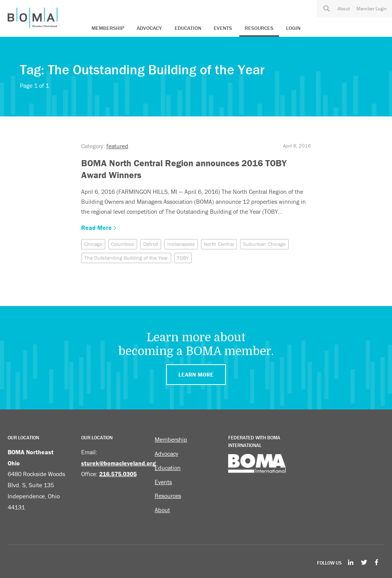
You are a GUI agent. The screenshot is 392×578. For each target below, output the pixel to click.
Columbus (122, 244)
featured (117, 146)
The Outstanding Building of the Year (126, 258)
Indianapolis (181, 244)
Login (293, 28)
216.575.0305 (118, 474)
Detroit (151, 244)
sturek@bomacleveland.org (118, 463)
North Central (219, 244)
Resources (259, 28)
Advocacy (149, 28)
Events (223, 28)
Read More (99, 228)
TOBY (183, 258)
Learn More (196, 374)
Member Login (372, 9)
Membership (108, 28)
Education (188, 28)
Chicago (93, 244)
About (344, 9)
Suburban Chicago (264, 244)
